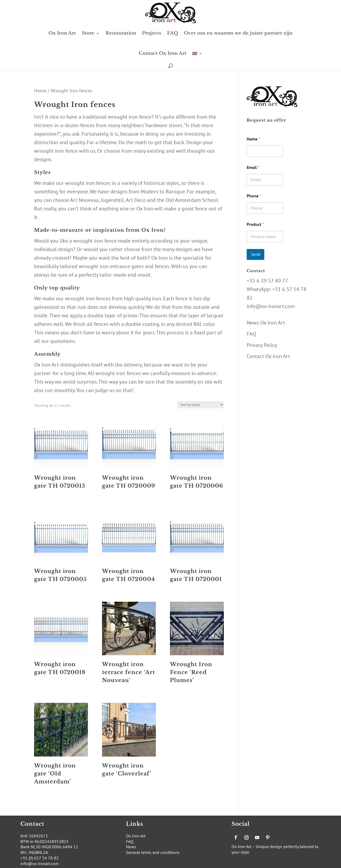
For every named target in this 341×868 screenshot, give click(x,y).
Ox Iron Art (62, 33)
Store (88, 33)
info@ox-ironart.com (271, 306)
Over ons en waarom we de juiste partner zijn (238, 33)
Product (255, 224)
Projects (152, 33)
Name (253, 139)
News (131, 847)
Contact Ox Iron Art (163, 53)
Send (255, 254)
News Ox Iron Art (266, 323)
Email (253, 167)
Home (40, 90)
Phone (254, 196)
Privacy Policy (262, 345)
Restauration (121, 33)
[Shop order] (200, 405)
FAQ (172, 33)
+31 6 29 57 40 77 (267, 281)
